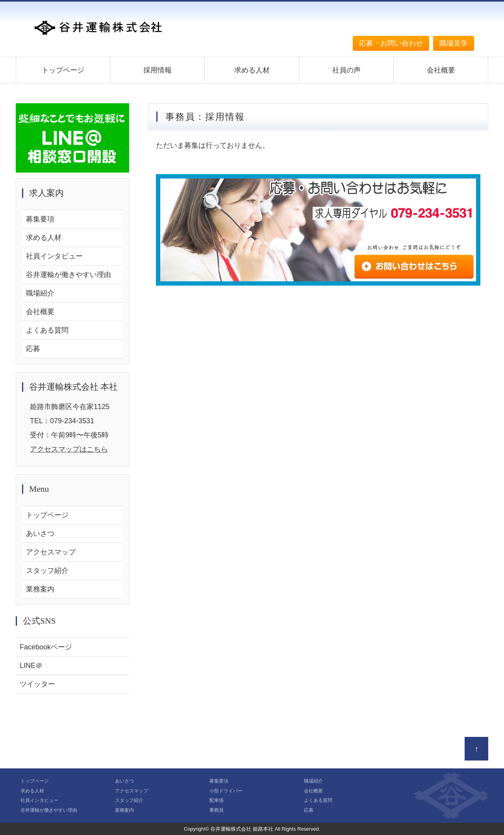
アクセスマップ (51, 552)
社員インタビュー (54, 256)
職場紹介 (40, 293)
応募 (33, 349)
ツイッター (37, 684)
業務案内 (40, 589)
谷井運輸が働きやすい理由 (69, 275)
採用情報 (157, 70)
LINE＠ (31, 666)
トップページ (63, 70)
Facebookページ (46, 647)
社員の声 (346, 70)
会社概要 (441, 70)
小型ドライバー (226, 791)
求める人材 (252, 70)
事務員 (217, 810)
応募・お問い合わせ (391, 43)
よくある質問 (47, 330)
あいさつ (40, 534)
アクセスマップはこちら (69, 449)
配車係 (217, 800)
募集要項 (40, 219)
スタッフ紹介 (47, 571)
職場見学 (454, 43)
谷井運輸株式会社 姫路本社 (242, 829)
